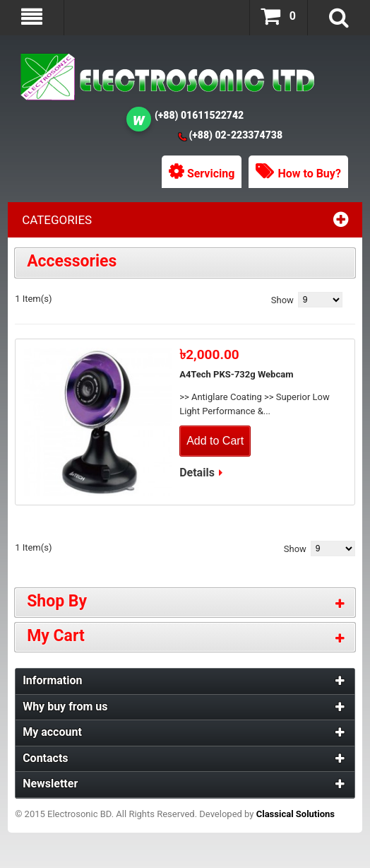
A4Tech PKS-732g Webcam (236, 374)
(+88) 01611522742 (199, 115)
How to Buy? (309, 174)
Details (197, 473)
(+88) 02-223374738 (235, 135)
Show (282, 300)
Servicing (211, 174)
